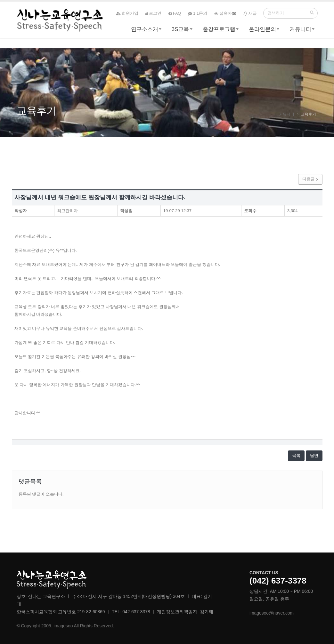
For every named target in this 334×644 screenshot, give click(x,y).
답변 (314, 455)
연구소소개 (145, 31)
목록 (296, 455)
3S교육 (180, 31)
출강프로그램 (219, 31)
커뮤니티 (300, 31)
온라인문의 (262, 31)
